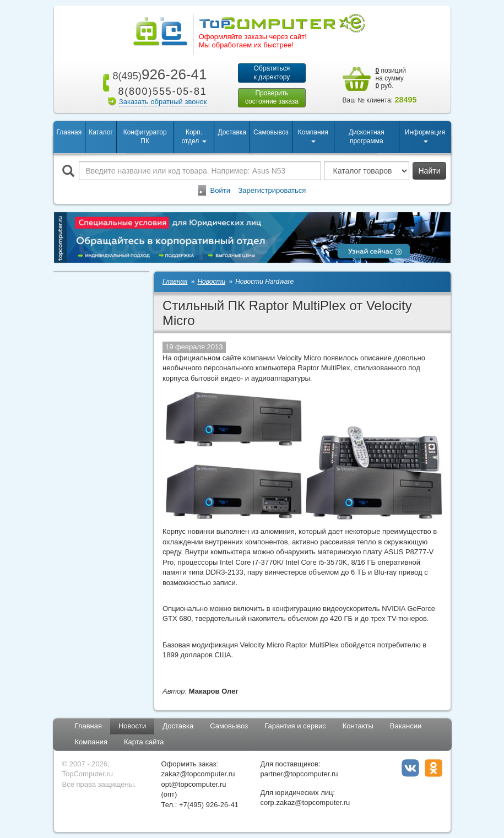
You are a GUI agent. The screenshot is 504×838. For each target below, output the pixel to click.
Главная (69, 132)
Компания (91, 742)
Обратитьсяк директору (272, 73)
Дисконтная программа (367, 137)
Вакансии (406, 726)
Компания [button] (313, 136)
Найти (430, 171)
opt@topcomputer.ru (194, 784)
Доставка (232, 132)
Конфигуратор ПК (145, 137)
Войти (220, 190)
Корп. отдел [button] (194, 137)
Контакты (358, 726)
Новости (132, 726)
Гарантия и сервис (295, 726)
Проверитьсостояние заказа (272, 98)
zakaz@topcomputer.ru (198, 774)
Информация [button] (425, 136)
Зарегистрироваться (272, 190)
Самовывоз (271, 132)
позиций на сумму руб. (391, 78)
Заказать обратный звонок (163, 102)
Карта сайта (144, 742)
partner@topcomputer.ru (299, 774)
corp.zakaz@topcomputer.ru (305, 803)
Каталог (101, 132)
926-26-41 (158, 74)
